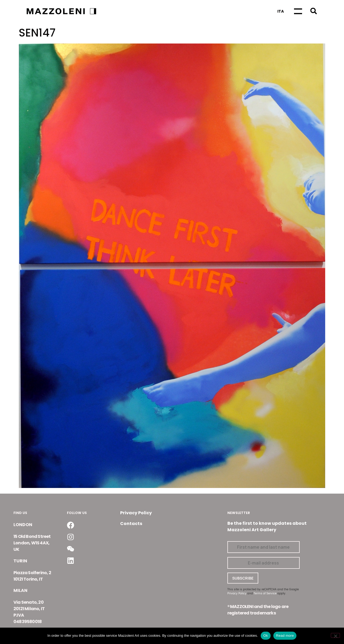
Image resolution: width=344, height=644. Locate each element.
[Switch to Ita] (281, 11)
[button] (313, 11)
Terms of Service (265, 593)
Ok (266, 636)
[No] (335, 635)
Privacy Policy (136, 513)
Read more (285, 636)
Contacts (131, 524)
